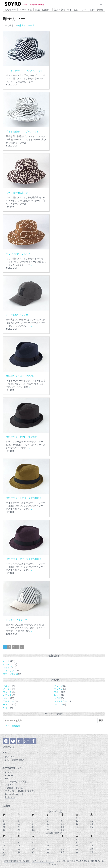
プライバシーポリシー (43, 861)
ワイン (6, 708)
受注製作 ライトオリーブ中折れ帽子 (24, 498)
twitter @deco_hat (14, 794)
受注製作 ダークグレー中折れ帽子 (23, 437)
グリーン (58, 686)
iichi (7, 779)
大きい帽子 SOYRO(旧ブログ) (20, 791)
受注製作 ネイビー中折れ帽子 (21, 376)
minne (8, 772)
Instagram (10, 797)
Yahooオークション (15, 788)
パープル (7, 689)
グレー (6, 698)
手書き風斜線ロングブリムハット (22, 132)
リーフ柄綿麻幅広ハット (18, 193)
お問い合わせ (97, 10)
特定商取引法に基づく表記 (17, 861)
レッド (57, 695)
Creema (9, 775)
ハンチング (8, 664)
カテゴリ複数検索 (12, 726)
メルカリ (10, 785)
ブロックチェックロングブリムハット (25, 71)
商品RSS (10, 757)
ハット (6, 661)
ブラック (7, 692)
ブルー (57, 692)
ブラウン (58, 689)
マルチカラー (61, 701)
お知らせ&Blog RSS (15, 760)
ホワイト (7, 695)
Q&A (84, 10)
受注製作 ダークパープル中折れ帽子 (24, 559)
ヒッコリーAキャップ (17, 620)
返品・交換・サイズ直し (66, 10)
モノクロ (7, 704)
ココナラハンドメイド (16, 782)
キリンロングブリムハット (19, 254)
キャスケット (10, 671)
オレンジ (58, 704)
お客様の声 (10, 10)
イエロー (7, 686)
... (34, 82)
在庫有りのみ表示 (26, 25)
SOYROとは (26, 10)
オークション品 (11, 674)
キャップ (7, 667)
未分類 (57, 698)
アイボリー (8, 701)
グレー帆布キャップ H (17, 315)
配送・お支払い (43, 10)
